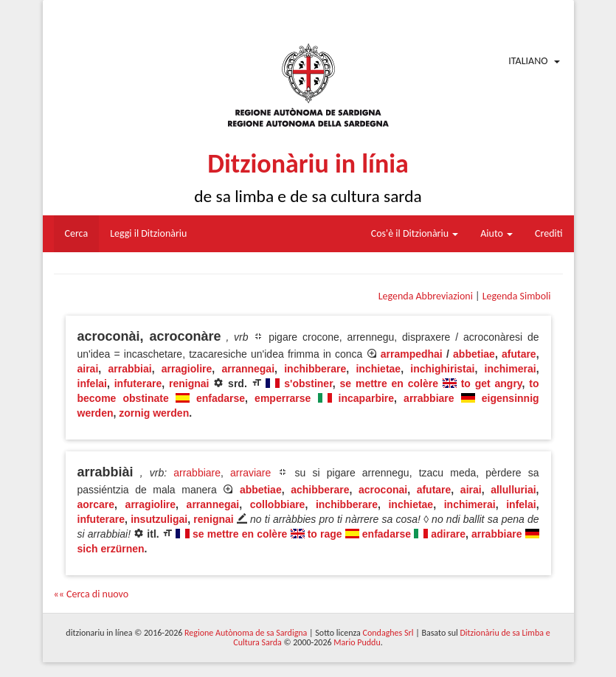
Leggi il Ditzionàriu (148, 233)
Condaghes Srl (388, 633)
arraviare (250, 473)
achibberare (320, 490)
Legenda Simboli (517, 296)
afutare (519, 354)
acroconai (383, 490)
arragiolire (187, 369)
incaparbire (366, 398)
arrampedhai (412, 354)
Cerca (77, 233)
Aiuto (496, 233)
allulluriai (513, 490)
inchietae (378, 369)
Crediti (549, 233)
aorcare (96, 504)
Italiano (528, 61)
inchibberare (315, 369)
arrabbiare (429, 398)
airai (88, 369)
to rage (325, 534)
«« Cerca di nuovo (91, 594)
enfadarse (221, 398)
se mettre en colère (389, 383)
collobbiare (278, 504)
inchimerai (511, 369)
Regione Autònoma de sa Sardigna (246, 633)
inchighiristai (442, 369)
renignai (189, 383)
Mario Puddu (357, 642)
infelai (92, 383)
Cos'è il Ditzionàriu (415, 233)
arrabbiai (129, 369)
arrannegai (248, 369)
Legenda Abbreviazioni (426, 296)
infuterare (138, 383)
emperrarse (283, 398)
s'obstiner (308, 383)
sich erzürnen (111, 549)
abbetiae (474, 354)
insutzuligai (159, 519)
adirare (448, 534)
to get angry (492, 383)
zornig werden (154, 413)
